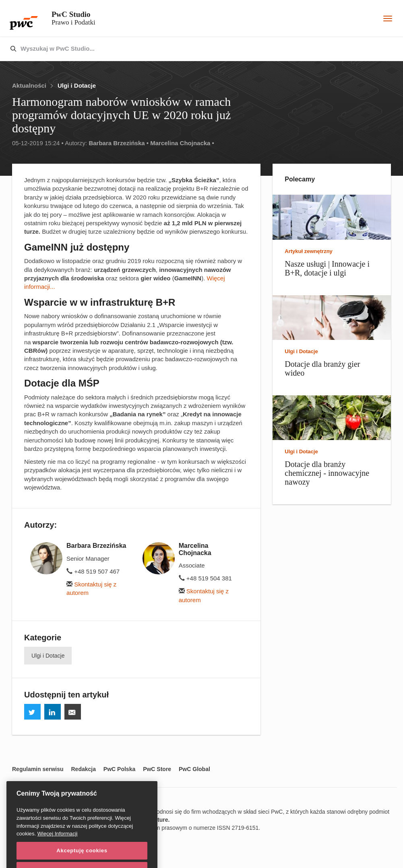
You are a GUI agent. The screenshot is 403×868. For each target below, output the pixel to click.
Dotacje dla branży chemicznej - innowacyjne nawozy (327, 473)
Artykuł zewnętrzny (308, 251)
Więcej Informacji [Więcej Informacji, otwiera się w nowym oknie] (58, 848)
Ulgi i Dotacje (77, 85)
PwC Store (157, 769)
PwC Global (194, 769)
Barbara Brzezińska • (119, 143)
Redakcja (83, 769)
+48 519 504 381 (205, 578)
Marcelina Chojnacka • (182, 143)
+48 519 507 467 (93, 571)
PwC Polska (119, 769)
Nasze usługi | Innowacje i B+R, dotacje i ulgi (327, 268)
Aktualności (29, 85)
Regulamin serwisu (38, 769)
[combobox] (184, 49)
